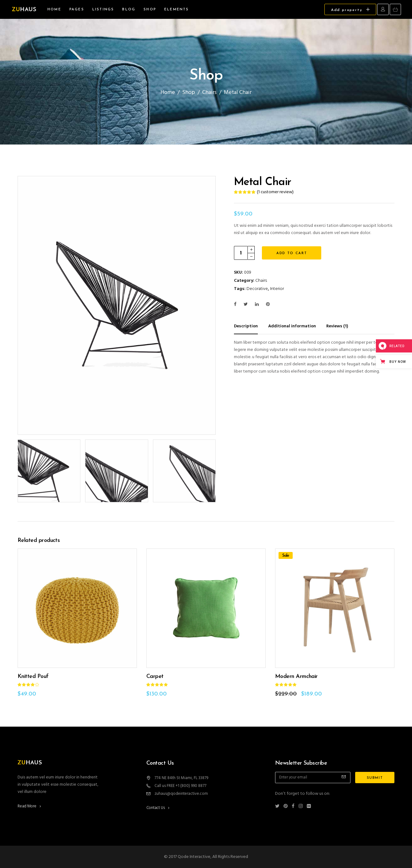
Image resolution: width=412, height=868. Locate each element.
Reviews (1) (337, 326)
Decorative (257, 289)
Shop (189, 93)
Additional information (292, 326)
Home (168, 93)
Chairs (209, 93)
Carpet (155, 677)
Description (246, 326)
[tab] (251, 326)
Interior (277, 289)
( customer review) (275, 192)
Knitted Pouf (33, 677)
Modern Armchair (296, 677)
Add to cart (292, 253)
